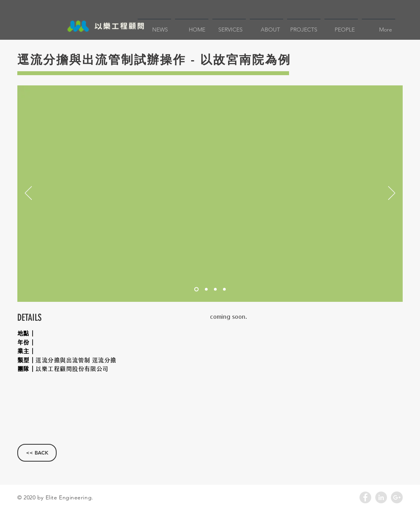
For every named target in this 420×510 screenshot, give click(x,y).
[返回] (28, 194)
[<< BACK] (37, 453)
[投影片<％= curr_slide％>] (196, 289)
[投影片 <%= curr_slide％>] (206, 289)
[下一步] (392, 194)
